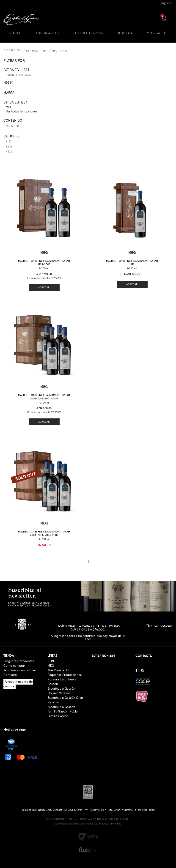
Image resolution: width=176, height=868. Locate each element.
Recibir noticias (159, 626)
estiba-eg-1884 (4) (18, 75)
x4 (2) (9, 152)
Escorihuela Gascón (61, 707)
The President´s (58, 670)
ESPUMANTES (48, 33)
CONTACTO (157, 33)
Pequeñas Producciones (65, 675)
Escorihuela (12, 51)
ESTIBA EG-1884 (90, 33)
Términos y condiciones (20, 670)
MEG (55, 51)
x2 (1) (9, 147)
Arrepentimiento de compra (18, 684)
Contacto (10, 675)
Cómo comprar (14, 666)
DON (51, 661)
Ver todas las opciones (22, 112)
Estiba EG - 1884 (36, 51)
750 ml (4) (12, 126)
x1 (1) (8, 142)
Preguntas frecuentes (19, 661)
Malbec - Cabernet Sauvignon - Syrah (44, 263)
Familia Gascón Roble (63, 712)
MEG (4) (8, 83)
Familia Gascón (58, 716)
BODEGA (126, 33)
